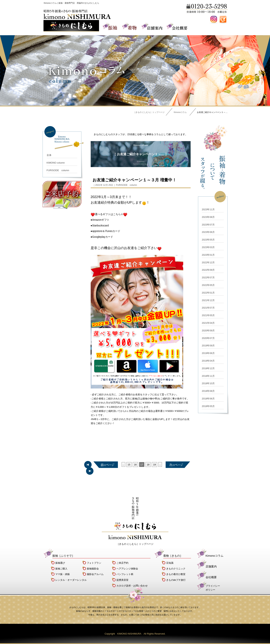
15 (129, 465)
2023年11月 (208, 209)
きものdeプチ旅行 (176, 580)
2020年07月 (208, 338)
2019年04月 (208, 361)
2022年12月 (208, 262)
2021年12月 (208, 300)
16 (135, 465)
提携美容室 (122, 580)
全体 (49, 155)
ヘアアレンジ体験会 (127, 569)
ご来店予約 (122, 563)
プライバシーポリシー (213, 588)
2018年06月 (208, 399)
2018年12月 (208, 368)
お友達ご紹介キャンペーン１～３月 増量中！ (134, 180)
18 (148, 465)
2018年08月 (208, 391)
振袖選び (60, 563)
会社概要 (211, 577)
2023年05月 (208, 240)
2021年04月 (208, 323)
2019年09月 (208, 346)
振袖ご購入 (61, 569)
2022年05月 (208, 285)
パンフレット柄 (125, 574)
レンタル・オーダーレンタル (71, 580)
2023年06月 (208, 232)
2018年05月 (208, 406)
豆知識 (170, 563)
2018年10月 (208, 383)
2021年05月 (208, 315)
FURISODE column (58, 170)
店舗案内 (211, 566)
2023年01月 (208, 255)
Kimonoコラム (180, 112)
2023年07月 (208, 225)
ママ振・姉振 (63, 574)
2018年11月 (208, 376)
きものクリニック (176, 569)
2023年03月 (208, 247)
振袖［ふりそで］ (63, 556)
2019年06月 (208, 353)
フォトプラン (94, 563)
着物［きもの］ (173, 556)
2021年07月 (208, 308)
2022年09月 (208, 270)
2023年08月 (208, 217)
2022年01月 (208, 293)
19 (154, 465)
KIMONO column (56, 163)
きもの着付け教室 (176, 574)
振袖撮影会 (93, 569)
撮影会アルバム (95, 574)
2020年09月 (208, 331)
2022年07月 (208, 277)
